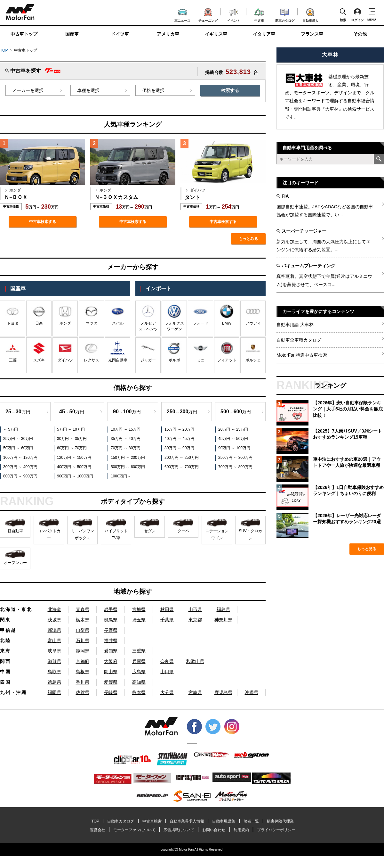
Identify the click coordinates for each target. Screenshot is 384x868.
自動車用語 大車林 (295, 325)
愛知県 (111, 651)
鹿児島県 (223, 692)
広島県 (139, 672)
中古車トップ (24, 34)
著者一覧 (251, 821)
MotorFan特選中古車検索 (302, 355)
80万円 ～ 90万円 (179, 448)
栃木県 (83, 620)
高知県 (139, 682)
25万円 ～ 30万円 (18, 439)
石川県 (83, 641)
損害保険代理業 (280, 821)
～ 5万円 (11, 429)
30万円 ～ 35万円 (72, 439)
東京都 (195, 620)
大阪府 (111, 661)
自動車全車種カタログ (299, 340)
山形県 (195, 609)
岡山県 (111, 672)
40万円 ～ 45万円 (179, 439)
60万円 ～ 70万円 (72, 448)
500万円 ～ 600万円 (128, 467)
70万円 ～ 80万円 (126, 448)
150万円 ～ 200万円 (128, 458)
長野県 (111, 630)
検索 (343, 15)
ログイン (357, 15)
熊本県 (139, 692)
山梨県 (83, 630)
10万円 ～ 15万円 (126, 429)
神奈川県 (223, 620)
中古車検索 (152, 821)
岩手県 (111, 609)
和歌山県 (195, 661)
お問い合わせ (214, 830)
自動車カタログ (121, 821)
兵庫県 (139, 661)
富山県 (54, 641)
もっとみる (248, 239)
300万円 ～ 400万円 (20, 467)
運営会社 (98, 830)
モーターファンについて (134, 830)
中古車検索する (43, 222)
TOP (4, 50)
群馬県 (111, 620)
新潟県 (54, 630)
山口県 (167, 672)
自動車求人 (310, 14)
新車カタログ (285, 14)
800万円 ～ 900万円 (20, 476)
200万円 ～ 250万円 (182, 458)
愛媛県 (111, 682)
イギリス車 (216, 34)
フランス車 (312, 34)
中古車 (259, 14)
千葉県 (167, 620)
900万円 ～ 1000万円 (75, 476)
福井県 (111, 641)
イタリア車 (264, 34)
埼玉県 (139, 620)
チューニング (208, 14)
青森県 (83, 609)
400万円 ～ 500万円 (74, 467)
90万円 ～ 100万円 (234, 448)
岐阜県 (54, 651)
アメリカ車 (168, 34)
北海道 (54, 609)
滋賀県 (54, 661)
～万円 (18, 412)
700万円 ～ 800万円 (235, 467)
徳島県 (54, 682)
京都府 (83, 661)
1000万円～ (121, 476)
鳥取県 (54, 672)
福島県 (223, 609)
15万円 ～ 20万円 (179, 429)
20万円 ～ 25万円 (233, 429)
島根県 (83, 672)
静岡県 (83, 651)
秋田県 (167, 609)
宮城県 (139, 609)
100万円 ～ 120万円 (20, 458)
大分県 (167, 692)
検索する (230, 90)
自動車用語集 (224, 821)
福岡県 (54, 692)
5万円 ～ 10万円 (71, 429)
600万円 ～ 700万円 (182, 467)
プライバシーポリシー (276, 830)
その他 (360, 34)
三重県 (139, 651)
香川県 (83, 682)
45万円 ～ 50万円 (233, 439)
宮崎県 (195, 692)
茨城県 (54, 620)
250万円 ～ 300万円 (235, 458)
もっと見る (367, 549)
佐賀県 (83, 692)
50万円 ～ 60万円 (18, 448)
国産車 (72, 34)
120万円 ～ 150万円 (74, 458)
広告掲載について (179, 830)
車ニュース (182, 15)
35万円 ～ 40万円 (126, 439)
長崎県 (111, 692)
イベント (234, 15)
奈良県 (167, 661)
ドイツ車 (120, 34)
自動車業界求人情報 (187, 821)
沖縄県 (252, 692)
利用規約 (241, 830)
